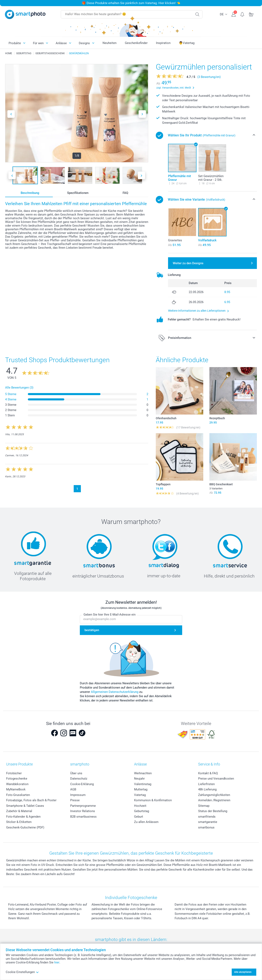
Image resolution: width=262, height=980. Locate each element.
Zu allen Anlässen (146, 822)
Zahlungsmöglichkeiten (214, 795)
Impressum (78, 795)
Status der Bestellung (213, 811)
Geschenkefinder (136, 43)
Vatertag (140, 795)
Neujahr (139, 779)
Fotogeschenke (17, 779)
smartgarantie (208, 822)
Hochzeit (140, 806)
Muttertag (141, 789)
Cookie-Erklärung (82, 784)
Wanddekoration (17, 784)
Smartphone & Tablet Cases (25, 806)
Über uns (76, 773)
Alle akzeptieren (243, 972)
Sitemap (204, 806)
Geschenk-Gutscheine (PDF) (25, 827)
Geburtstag (142, 811)
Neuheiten (110, 43)
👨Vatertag (187, 43)
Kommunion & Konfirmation (153, 800)
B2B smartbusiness (83, 817)
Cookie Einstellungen (22, 972)
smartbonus (206, 827)
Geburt (139, 817)
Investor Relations (83, 811)
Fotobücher (14, 773)
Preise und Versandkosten (216, 779)
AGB (73, 789)
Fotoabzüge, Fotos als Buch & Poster (31, 800)
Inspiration (163, 43)
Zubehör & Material (19, 811)
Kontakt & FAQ (208, 773)
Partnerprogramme (83, 806)
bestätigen (92, 630)
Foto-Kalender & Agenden (23, 817)
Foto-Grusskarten (18, 795)
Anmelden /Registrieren (214, 800)
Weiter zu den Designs (188, 263)
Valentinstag (143, 784)
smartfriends (207, 817)
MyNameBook (16, 789)
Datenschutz (79, 779)
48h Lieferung (207, 789)
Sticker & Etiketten (19, 822)
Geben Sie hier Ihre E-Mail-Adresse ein (110, 615)
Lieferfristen (206, 784)
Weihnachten (143, 773)
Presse (75, 800)
